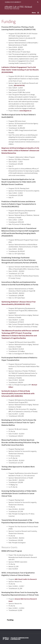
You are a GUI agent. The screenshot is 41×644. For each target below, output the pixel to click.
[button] (38, 2)
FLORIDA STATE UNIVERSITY (13, 2)
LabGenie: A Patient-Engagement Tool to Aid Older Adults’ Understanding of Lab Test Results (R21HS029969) (20, 70)
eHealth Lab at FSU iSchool (18, 7)
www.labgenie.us (25, 111)
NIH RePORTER (19, 85)
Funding (10, 620)
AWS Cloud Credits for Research (26, 579)
